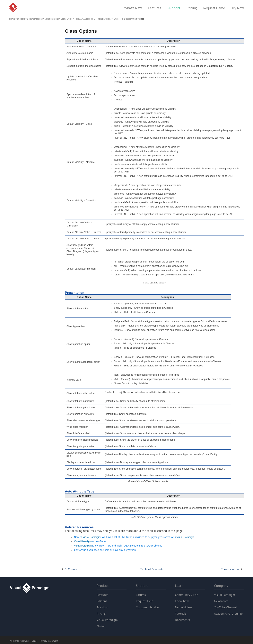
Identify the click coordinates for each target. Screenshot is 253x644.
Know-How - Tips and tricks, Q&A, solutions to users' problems (118, 546)
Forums (141, 595)
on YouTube (90, 541)
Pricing (192, 8)
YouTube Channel (226, 607)
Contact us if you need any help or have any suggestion (105, 550)
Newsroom (221, 601)
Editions (102, 601)
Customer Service (147, 607)
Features (155, 8)
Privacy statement (49, 641)
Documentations (35, 19)
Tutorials (181, 614)
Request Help (145, 601)
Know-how (182, 601)
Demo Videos (184, 607)
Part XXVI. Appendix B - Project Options (93, 19)
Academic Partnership (228, 614)
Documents (182, 620)
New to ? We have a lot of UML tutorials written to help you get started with (134, 537)
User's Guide (59, 19)
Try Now (238, 8)
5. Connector (73, 569)
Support (174, 8)
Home (12, 19)
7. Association (230, 569)
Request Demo (214, 8)
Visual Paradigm (13, 7)
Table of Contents (152, 569)
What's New (133, 8)
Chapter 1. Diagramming (125, 19)
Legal (35, 641)
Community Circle (187, 595)
